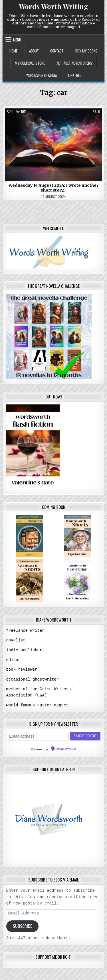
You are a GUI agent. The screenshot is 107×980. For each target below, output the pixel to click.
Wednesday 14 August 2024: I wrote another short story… (53, 188)
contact (57, 51)
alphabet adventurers (74, 63)
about (34, 51)
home (13, 51)
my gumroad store (30, 63)
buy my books (86, 51)
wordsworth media (42, 75)
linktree (75, 75)
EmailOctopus (66, 748)
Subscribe (22, 925)
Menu (17, 40)
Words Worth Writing (53, 6)
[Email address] (38, 735)
